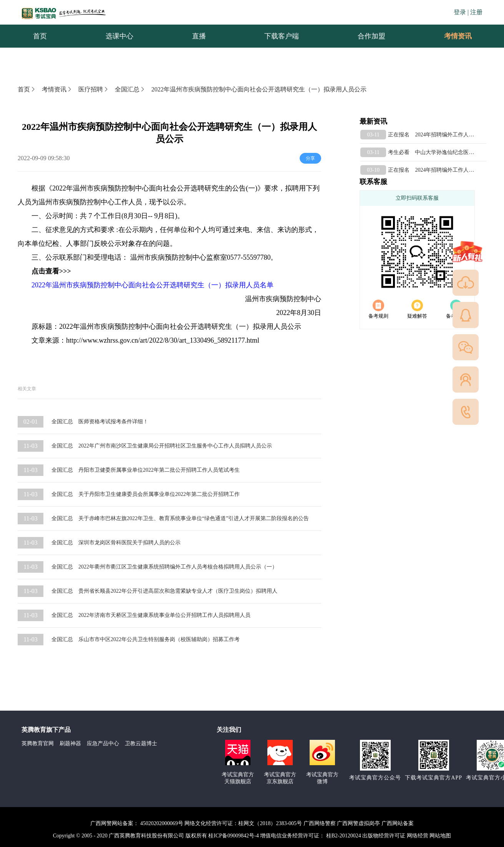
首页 (27, 89)
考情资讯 (452, 36)
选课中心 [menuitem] (119, 36)
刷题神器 (70, 743)
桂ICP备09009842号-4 (233, 836)
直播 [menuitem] (199, 36)
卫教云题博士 (141, 743)
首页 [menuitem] (40, 36)
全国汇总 (130, 89)
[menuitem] (458, 36)
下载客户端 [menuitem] (282, 36)
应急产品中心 (103, 743)
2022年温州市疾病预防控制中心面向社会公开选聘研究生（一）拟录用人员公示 (259, 89)
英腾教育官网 (38, 743)
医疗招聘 (94, 89)
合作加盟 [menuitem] (371, 36)
